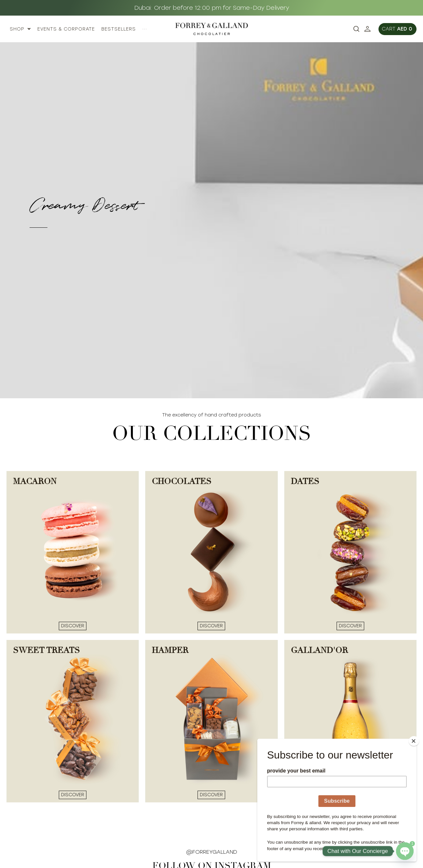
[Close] (415, 740)
